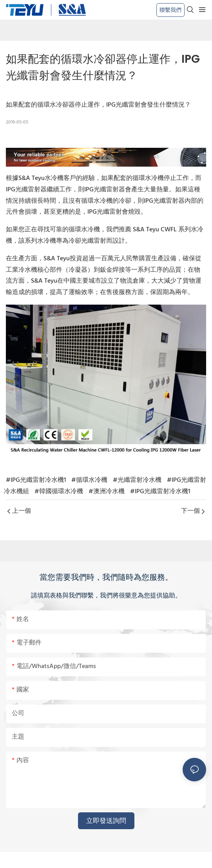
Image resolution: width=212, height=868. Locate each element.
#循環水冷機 (89, 480)
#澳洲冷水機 (107, 492)
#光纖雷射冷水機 (137, 480)
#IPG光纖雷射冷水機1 (36, 480)
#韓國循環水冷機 (59, 492)
